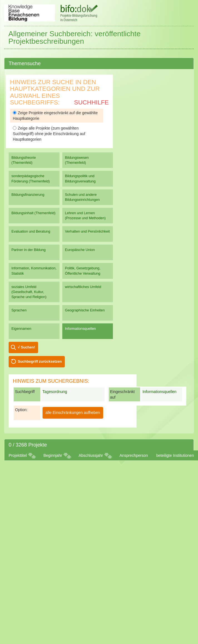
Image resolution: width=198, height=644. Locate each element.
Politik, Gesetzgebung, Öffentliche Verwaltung (83, 271)
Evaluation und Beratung (31, 231)
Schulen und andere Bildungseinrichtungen (82, 197)
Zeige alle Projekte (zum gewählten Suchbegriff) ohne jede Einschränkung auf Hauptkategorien (49, 134)
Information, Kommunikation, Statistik (34, 271)
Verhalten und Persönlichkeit (87, 231)
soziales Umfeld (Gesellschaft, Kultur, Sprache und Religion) (29, 292)
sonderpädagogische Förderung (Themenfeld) (31, 178)
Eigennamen (21, 329)
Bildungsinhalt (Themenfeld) (34, 213)
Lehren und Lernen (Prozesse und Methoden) (86, 215)
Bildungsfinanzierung (28, 195)
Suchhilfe (91, 102)
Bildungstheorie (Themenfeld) (24, 160)
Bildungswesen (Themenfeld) (77, 160)
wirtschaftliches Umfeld (83, 287)
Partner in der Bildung (29, 250)
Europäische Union (80, 250)
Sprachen (19, 310)
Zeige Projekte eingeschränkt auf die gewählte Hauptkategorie (55, 116)
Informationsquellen (81, 329)
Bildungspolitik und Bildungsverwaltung (80, 178)
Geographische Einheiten (85, 310)
